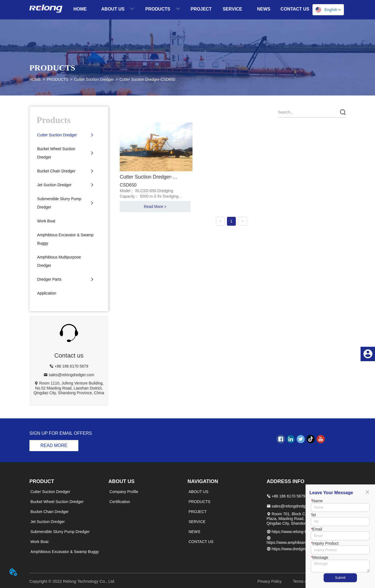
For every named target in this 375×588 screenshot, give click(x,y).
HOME (35, 79)
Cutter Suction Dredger (94, 79)
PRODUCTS (58, 79)
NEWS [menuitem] (264, 9)
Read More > (155, 207)
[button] (118, 9)
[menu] (187, 9)
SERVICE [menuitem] (232, 9)
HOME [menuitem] (80, 9)
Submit (340, 578)
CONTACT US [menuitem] (295, 9)
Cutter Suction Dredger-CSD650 (147, 79)
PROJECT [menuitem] (201, 9)
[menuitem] (118, 9)
